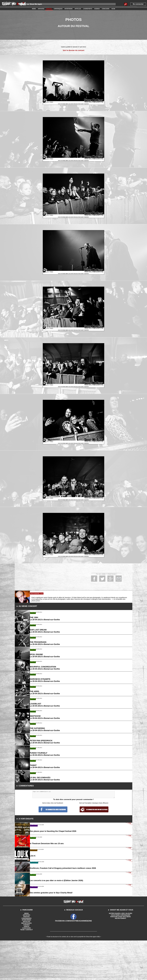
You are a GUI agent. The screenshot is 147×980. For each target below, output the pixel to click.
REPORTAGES (26, 962)
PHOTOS (26, 955)
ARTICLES (26, 960)
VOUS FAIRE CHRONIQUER (120, 954)
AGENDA (26, 963)
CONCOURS (26, 967)
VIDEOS (26, 965)
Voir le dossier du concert (74, 50)
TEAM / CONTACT (26, 968)
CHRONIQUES (26, 957)
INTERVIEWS (26, 959)
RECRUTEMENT (121, 957)
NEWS (26, 952)
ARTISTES (26, 954)
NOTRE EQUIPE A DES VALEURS (121, 952)
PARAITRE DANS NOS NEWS (121, 955)
